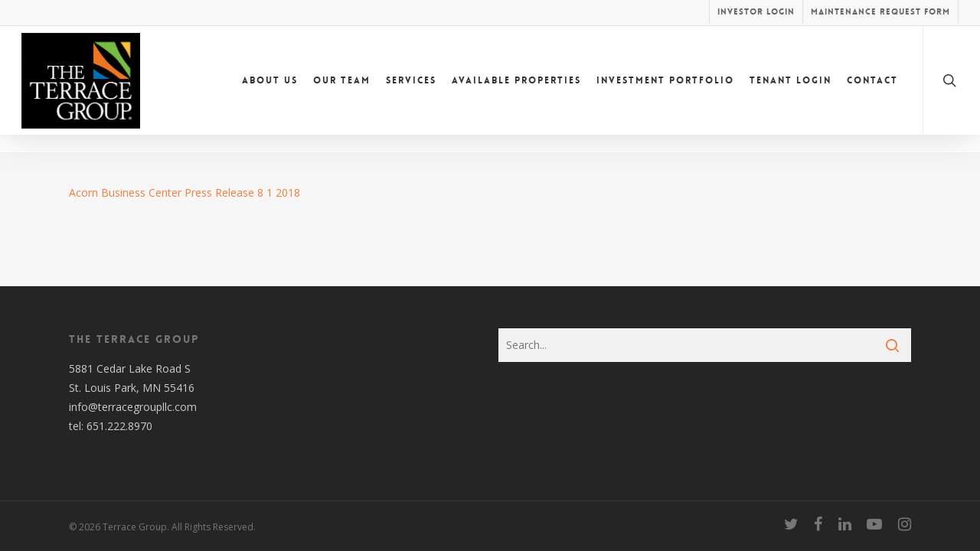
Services (411, 89)
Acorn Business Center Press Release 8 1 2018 (185, 192)
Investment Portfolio (665, 89)
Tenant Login (791, 89)
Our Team (342, 89)
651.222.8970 (119, 426)
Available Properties (516, 89)
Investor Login (756, 12)
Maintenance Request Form (880, 12)
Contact (872, 89)
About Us (270, 89)
